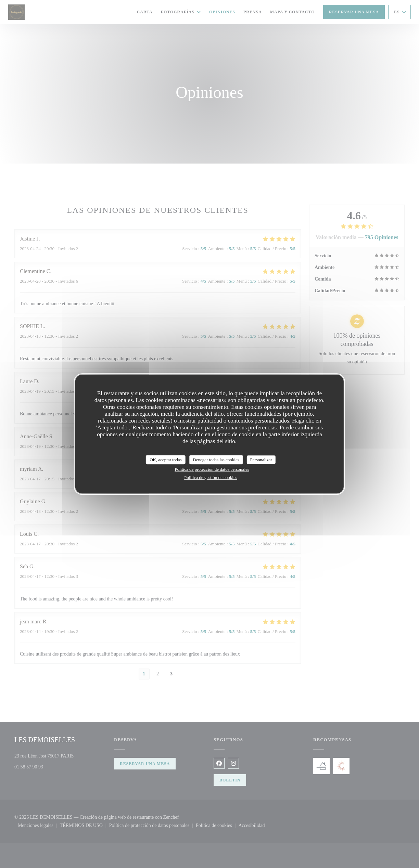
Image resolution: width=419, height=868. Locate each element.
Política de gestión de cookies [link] (211, 477)
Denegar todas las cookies (216, 460)
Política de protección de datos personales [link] (212, 469)
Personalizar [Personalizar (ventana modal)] (261, 460)
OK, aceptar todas (166, 460)
